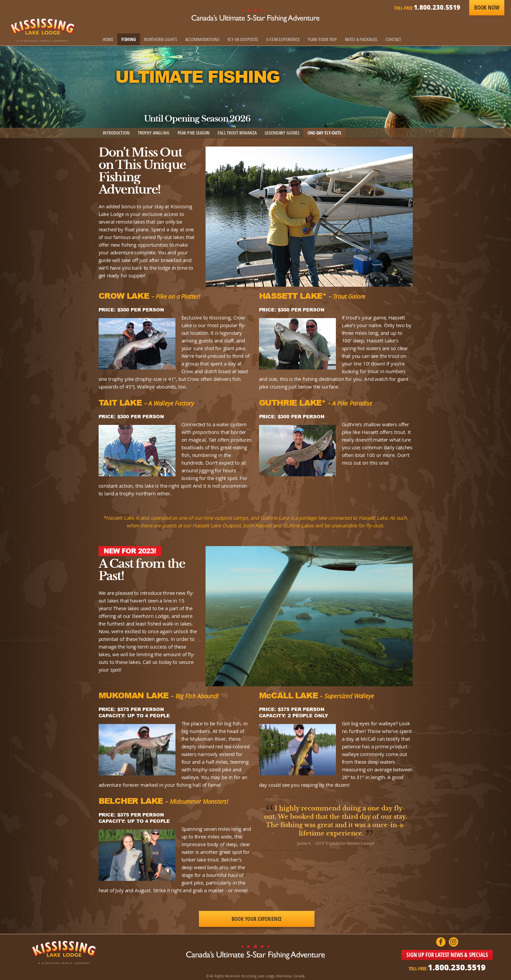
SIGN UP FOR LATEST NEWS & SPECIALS (447, 955)
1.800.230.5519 (437, 7)
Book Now (487, 8)
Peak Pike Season (194, 133)
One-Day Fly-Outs (324, 133)
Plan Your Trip (322, 39)
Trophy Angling (154, 133)
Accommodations (202, 39)
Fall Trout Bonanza (237, 133)
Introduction (116, 133)
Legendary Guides (282, 133)
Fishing (129, 39)
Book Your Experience (257, 919)
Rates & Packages (361, 39)
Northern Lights (161, 39)
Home (108, 39)
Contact (393, 39)
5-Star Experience (283, 39)
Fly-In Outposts (243, 39)
